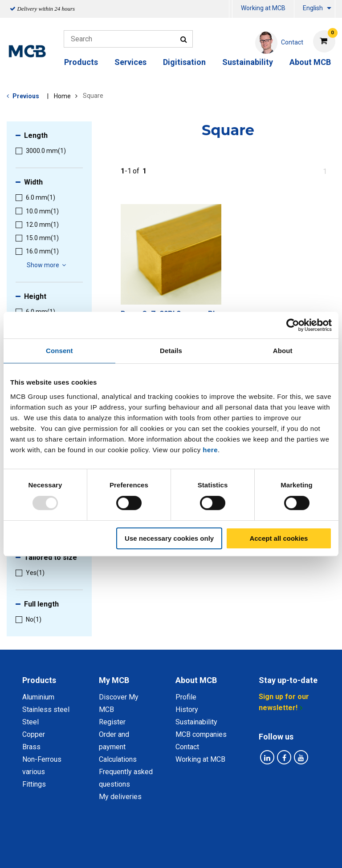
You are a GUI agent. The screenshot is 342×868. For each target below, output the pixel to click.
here (210, 450)
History (187, 709)
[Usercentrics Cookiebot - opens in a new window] (293, 325)
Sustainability (248, 62)
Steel (31, 722)
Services (130, 62)
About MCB (310, 62)
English (313, 8)
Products (81, 62)
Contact (187, 747)
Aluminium (38, 697)
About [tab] (283, 351)
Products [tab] (39, 680)
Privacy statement (104, 841)
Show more (48, 265)
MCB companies (201, 734)
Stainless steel (46, 709)
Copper (34, 734)
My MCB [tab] (114, 680)
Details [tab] (171, 351)
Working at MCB (263, 8)
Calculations (118, 759)
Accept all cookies (279, 538)
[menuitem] (231, 9)
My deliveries (120, 797)
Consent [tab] (59, 351)
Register (112, 722)
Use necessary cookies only (169, 538)
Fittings (34, 784)
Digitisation (184, 62)
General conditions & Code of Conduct (204, 841)
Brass (31, 747)
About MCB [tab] (196, 680)
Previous (26, 96)
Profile (186, 697)
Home (62, 96)
